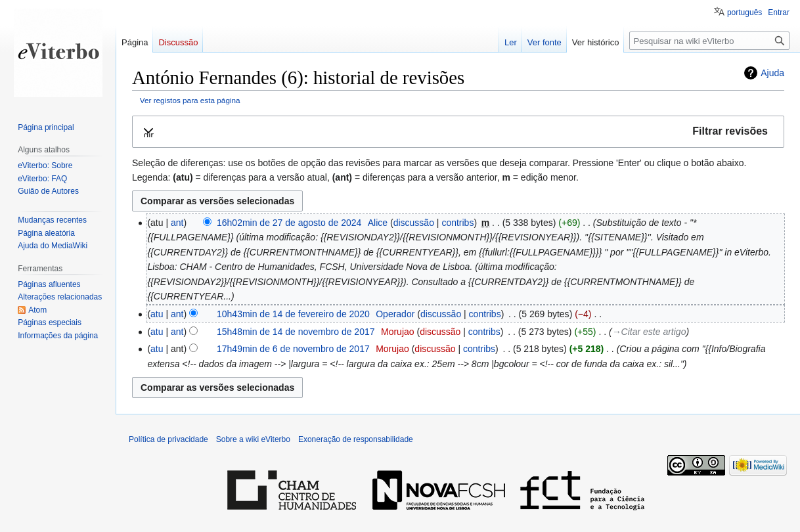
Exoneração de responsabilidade (356, 439)
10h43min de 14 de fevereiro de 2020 (293, 314)
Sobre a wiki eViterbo (253, 439)
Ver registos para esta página (190, 100)
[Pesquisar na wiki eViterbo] (709, 41)
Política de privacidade (168, 439)
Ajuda (772, 73)
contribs (457, 223)
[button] (458, 132)
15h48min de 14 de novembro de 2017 (296, 332)
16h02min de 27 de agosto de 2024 (289, 223)
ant (177, 223)
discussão (414, 223)
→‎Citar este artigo (649, 332)
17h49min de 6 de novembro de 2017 (293, 349)
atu (157, 314)
